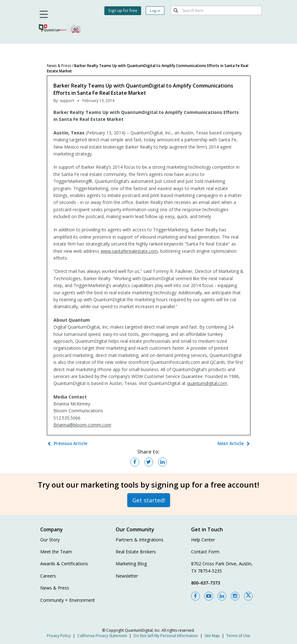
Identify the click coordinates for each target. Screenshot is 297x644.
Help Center (203, 540)
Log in (155, 11)
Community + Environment (68, 600)
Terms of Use (238, 636)
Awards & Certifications (64, 564)
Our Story (50, 540)
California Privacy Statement (102, 636)
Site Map (212, 636)
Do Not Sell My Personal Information (166, 636)
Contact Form (205, 552)
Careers (48, 576)
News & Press (59, 66)
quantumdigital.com (207, 383)
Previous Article (71, 443)
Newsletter (127, 576)
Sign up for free (123, 11)
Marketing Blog (131, 564)
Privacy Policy (59, 636)
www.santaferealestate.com (129, 251)
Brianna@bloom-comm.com (82, 425)
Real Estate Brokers (136, 552)
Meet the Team (56, 552)
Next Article (231, 443)
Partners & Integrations (140, 540)
